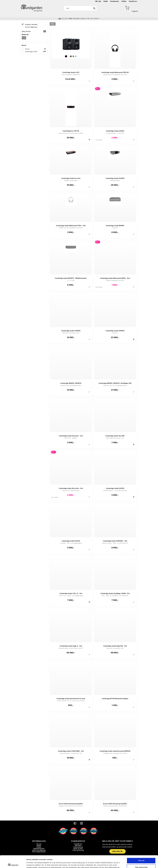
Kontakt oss (133, 1)
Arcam (27, 49)
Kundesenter (115, 1)
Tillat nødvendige (141, 855)
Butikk (106, 1)
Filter (53, 24)
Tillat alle (141, 848)
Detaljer (109, 864)
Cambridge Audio (31, 52)
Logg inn (135, 11)
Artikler (124, 1)
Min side (98, 1)
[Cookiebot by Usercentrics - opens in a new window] (13, 864)
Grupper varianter (31, 24)
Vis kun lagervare (31, 27)
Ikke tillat (141, 861)
